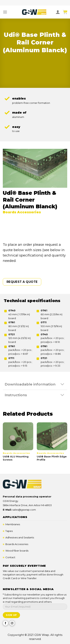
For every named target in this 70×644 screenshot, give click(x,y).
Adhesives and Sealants (20, 537)
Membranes (13, 524)
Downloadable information (35, 385)
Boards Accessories (22, 212)
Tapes (9, 531)
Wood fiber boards (17, 551)
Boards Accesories (17, 544)
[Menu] (5, 12)
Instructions (35, 395)
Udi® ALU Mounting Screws (16, 458)
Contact (10, 557)
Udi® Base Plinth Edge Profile (52, 458)
